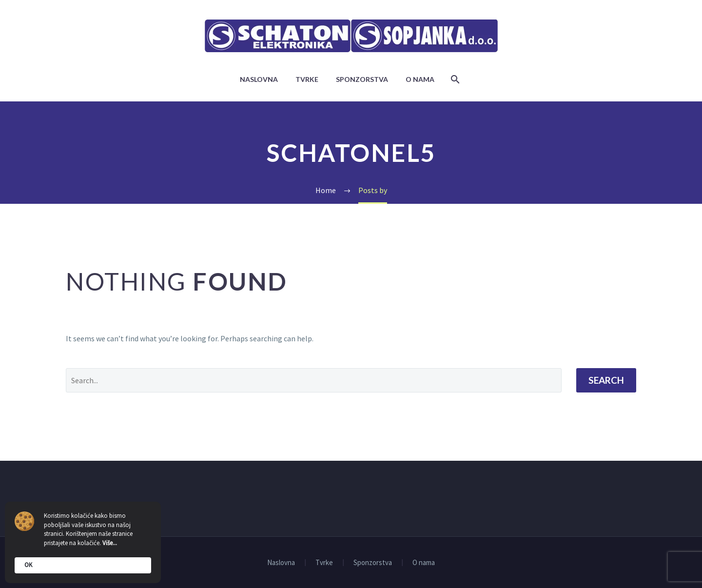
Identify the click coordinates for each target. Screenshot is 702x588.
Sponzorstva (362, 79)
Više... (110, 543)
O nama (420, 79)
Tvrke (307, 79)
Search (606, 380)
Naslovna (259, 79)
